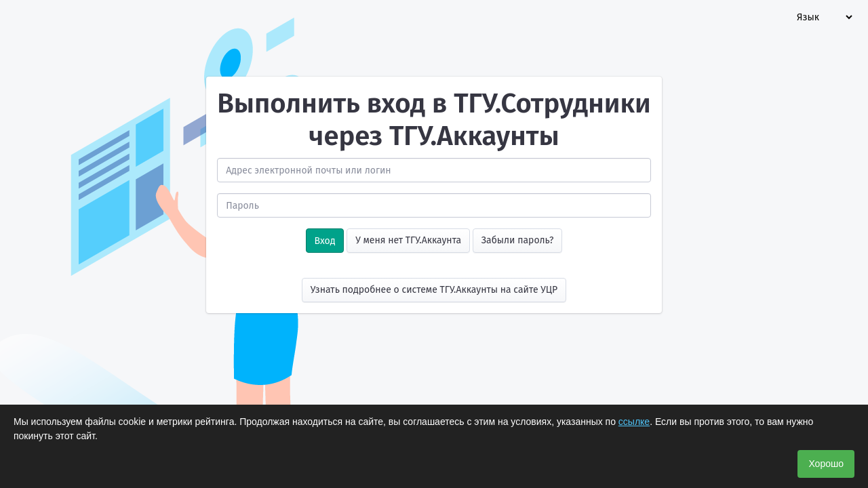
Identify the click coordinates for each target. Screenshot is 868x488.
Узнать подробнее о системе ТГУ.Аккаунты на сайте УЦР (434, 290)
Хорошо (826, 464)
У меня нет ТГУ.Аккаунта (408, 240)
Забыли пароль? (518, 240)
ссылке (634, 422)
